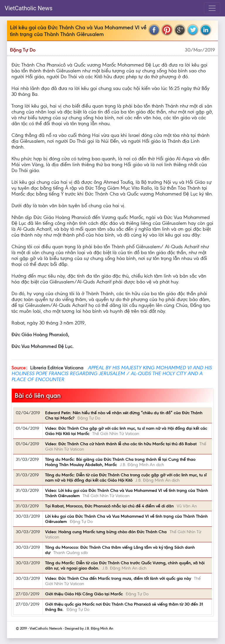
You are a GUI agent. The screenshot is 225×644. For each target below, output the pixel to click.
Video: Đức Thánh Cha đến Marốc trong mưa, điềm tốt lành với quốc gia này (118, 578)
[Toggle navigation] (212, 8)
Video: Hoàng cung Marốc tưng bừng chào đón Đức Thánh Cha (106, 532)
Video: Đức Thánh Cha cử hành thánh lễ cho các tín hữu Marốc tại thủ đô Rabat (121, 444)
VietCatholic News (29, 8)
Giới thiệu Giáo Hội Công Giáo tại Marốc (84, 594)
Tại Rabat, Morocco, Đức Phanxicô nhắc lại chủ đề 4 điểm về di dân (109, 506)
